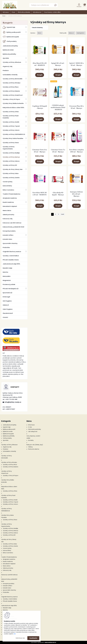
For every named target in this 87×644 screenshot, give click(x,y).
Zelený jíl (6, 305)
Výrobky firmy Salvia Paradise (13, 138)
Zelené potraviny (8, 215)
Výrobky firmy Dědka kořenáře (13, 103)
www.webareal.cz (50, 642)
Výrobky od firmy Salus (11, 173)
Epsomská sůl (7, 293)
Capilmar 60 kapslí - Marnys (40, 107)
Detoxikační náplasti (10, 206)
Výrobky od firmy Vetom (11, 130)
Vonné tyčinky (8, 182)
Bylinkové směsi (8, 50)
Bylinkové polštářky (9, 54)
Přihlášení (79, 7)
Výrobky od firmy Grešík (11, 122)
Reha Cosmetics (8, 190)
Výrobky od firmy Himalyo (12, 83)
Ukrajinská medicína (10, 198)
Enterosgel (6, 297)
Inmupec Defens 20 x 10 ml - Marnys (76, 194)
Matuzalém (7, 276)
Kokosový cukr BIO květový (12, 223)
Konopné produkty (9, 231)
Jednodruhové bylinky (10, 46)
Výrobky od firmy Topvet (11, 126)
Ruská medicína (8, 202)
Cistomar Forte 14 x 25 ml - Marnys (40, 151)
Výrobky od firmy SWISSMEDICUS (14, 134)
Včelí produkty (10, 41)
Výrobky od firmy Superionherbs (9, 148)
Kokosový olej (8, 219)
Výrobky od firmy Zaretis (11, 178)
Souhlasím (33, 638)
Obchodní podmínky (24, 12)
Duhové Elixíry (7, 186)
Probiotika (6, 247)
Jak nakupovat (37, 12)
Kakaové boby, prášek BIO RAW (13, 227)
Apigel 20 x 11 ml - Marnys (58, 64)
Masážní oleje (7, 268)
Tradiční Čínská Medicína (11, 194)
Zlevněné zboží (8, 313)
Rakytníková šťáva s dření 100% (13, 108)
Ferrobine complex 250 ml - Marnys (76, 151)
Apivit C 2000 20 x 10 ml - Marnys (76, 64)
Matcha (5, 272)
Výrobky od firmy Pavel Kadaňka (11, 117)
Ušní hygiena (7, 301)
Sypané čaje (9, 27)
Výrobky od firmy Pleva (11, 87)
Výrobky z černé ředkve (11, 256)
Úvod (4, 16)
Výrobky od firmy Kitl (10, 165)
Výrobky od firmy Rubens (11, 91)
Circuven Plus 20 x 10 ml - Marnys (76, 107)
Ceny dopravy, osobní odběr (52, 12)
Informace (6, 12)
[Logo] (10, 5)
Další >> (63, 214)
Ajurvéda (6, 58)
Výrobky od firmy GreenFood (13, 95)
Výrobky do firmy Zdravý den (13, 169)
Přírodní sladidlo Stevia (11, 260)
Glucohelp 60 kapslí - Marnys (58, 194)
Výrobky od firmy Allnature (12, 62)
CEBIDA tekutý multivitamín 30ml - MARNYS (58, 107)
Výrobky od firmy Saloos (11, 161)
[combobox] (72, 33)
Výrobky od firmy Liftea (11, 112)
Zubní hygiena (8, 309)
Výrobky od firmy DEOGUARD (12, 79)
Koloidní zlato (7, 239)
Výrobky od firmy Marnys (11, 157)
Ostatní (5, 317)
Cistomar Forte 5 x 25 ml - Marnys (58, 151)
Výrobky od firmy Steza (11, 143)
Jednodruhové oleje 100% (11, 264)
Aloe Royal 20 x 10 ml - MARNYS (40, 64)
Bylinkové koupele (11, 37)
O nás (13, 12)
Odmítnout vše (20, 638)
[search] (55, 6)
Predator (6, 71)
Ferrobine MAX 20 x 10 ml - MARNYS (40, 194)
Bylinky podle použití (12, 32)
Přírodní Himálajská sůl (11, 289)
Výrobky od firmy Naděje (11, 153)
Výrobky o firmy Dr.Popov (11, 99)
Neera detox (7, 211)
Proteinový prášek (9, 284)
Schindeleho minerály (10, 75)
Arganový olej (7, 66)
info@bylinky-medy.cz (13, 402)
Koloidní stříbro (8, 235)
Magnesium (7, 280)
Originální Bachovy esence (12, 252)
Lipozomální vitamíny (10, 243)
